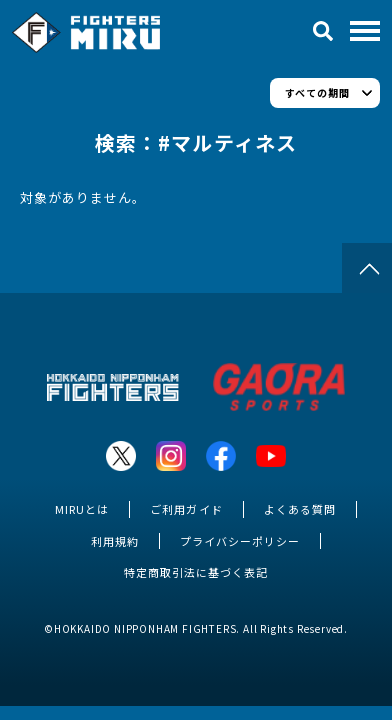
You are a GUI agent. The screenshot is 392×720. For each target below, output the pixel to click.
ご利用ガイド (186, 509)
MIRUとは (82, 509)
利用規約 (115, 541)
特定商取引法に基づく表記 (196, 572)
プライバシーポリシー (240, 541)
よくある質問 (300, 509)
